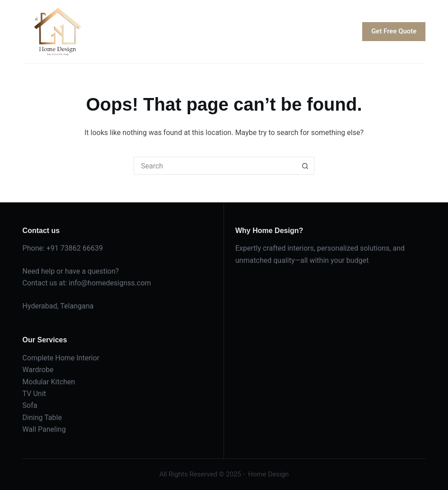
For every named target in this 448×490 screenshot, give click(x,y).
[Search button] (305, 166)
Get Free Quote (394, 31)
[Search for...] (215, 166)
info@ (78, 283)
